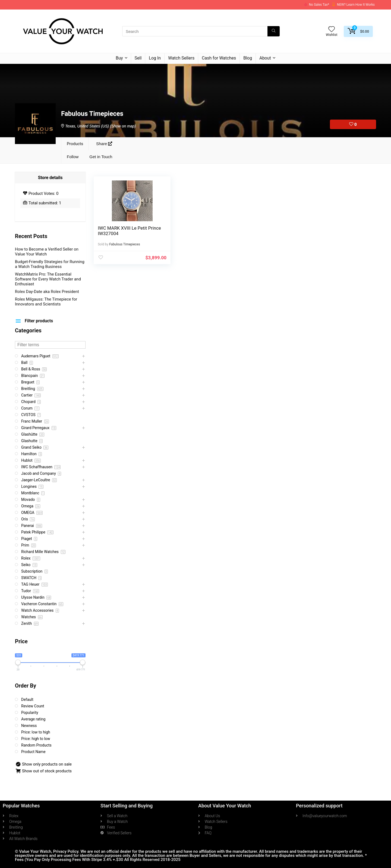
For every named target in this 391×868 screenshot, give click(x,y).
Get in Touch (101, 157)
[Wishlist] (332, 30)
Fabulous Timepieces (124, 244)
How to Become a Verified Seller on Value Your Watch (47, 252)
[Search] (274, 31)
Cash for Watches (219, 58)
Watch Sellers (181, 58)
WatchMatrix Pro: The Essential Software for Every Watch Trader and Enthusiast (48, 279)
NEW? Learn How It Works (356, 5)
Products (75, 144)
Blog (248, 58)
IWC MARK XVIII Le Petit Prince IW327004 (122, 231)
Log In (155, 58)
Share (104, 144)
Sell (138, 58)
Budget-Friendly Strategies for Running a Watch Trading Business (50, 264)
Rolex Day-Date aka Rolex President (47, 292)
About (265, 58)
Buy (119, 58)
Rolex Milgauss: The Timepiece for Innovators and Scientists (46, 302)
